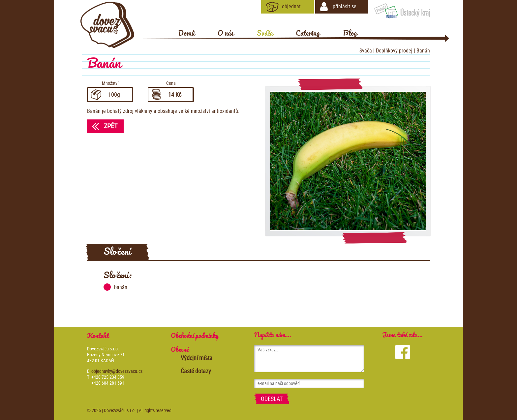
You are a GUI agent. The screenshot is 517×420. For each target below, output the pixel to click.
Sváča (366, 50)
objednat (283, 7)
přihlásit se (338, 7)
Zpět (102, 126)
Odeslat (272, 399)
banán (115, 287)
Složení (117, 252)
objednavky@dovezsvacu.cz (117, 371)
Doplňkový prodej (394, 50)
